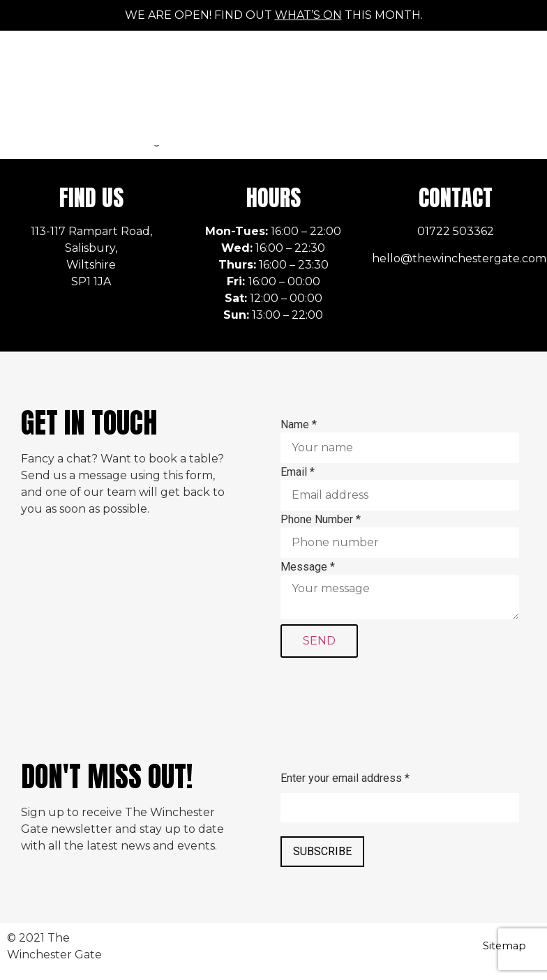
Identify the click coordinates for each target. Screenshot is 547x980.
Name (299, 425)
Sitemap (504, 946)
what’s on (308, 15)
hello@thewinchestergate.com (459, 258)
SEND (319, 641)
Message (308, 567)
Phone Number (321, 520)
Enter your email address (345, 778)
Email (298, 472)
